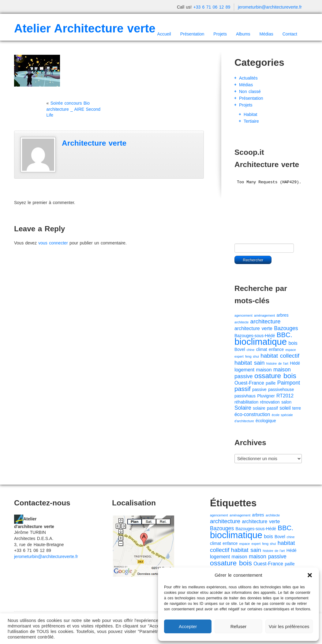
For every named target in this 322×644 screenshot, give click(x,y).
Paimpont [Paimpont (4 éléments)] (289, 383)
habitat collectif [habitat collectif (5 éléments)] (280, 356)
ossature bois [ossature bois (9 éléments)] (275, 376)
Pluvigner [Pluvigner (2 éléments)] (266, 396)
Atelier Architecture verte (85, 28)
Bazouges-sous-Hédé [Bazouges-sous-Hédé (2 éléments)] (255, 336)
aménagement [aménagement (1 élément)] (264, 315)
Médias (266, 34)
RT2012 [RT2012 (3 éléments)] (285, 396)
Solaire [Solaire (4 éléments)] (243, 408)
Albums (243, 34)
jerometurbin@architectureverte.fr (270, 7)
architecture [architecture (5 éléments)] (266, 321)
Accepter (188, 626)
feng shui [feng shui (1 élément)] (252, 356)
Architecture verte (94, 143)
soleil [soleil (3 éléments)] (285, 408)
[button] (310, 575)
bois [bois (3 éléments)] (293, 343)
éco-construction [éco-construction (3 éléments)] (252, 414)
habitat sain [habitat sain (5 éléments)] (249, 363)
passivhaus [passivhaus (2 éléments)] (245, 396)
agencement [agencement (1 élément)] (243, 315)
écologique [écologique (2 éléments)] (266, 421)
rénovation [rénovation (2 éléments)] (270, 402)
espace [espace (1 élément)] (290, 350)
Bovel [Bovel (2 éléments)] (240, 350)
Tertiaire (251, 121)
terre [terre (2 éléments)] (297, 408)
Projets (220, 34)
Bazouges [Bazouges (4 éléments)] (286, 328)
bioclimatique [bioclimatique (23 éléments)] (261, 342)
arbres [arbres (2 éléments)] (283, 315)
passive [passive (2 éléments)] (259, 390)
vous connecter (53, 243)
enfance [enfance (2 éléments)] (276, 350)
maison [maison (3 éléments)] (264, 370)
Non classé (250, 91)
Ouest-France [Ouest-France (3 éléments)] (249, 383)
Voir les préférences (289, 626)
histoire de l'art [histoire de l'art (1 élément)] (277, 363)
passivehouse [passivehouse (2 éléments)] (281, 390)
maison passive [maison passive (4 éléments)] (268, 557)
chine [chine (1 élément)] (251, 350)
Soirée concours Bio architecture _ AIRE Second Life (74, 109)
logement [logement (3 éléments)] (244, 370)
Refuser (239, 626)
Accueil (164, 34)
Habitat (250, 114)
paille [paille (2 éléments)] (271, 383)
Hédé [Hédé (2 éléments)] (295, 363)
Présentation (192, 34)
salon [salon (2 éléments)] (286, 402)
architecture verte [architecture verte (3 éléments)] (253, 328)
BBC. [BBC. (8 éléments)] (285, 335)
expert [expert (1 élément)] (239, 356)
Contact (290, 34)
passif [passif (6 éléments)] (243, 389)
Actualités (248, 78)
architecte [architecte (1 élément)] (241, 322)
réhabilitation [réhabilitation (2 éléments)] (246, 402)
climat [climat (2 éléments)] (262, 350)
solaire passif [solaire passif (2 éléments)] (265, 408)
